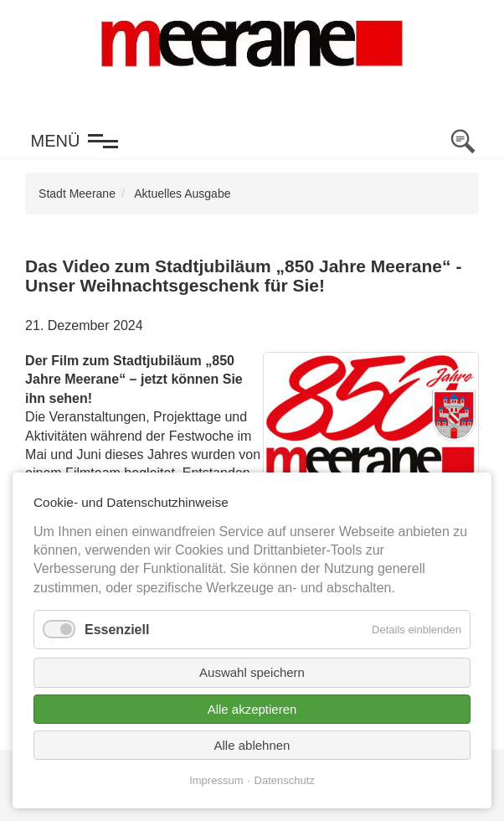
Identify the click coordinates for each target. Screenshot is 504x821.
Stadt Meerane (77, 194)
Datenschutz (285, 780)
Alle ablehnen (252, 745)
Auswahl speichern (252, 672)
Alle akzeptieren (252, 709)
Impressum (216, 780)
